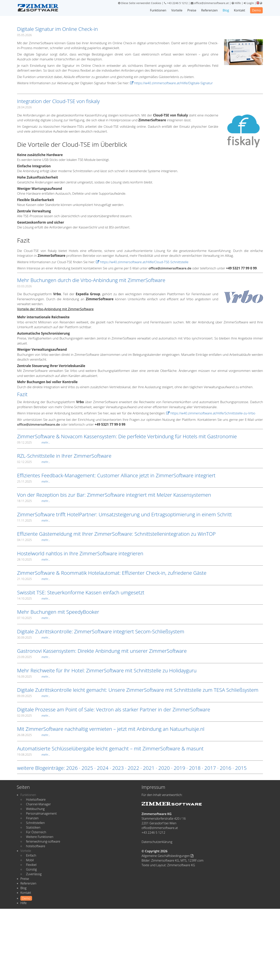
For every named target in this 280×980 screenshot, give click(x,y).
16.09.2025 (34, 676)
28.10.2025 (34, 559)
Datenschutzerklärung (157, 842)
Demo (256, 10)
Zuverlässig (34, 874)
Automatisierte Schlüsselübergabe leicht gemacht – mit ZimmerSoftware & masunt (110, 748)
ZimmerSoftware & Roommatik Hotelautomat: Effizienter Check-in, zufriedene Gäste (112, 573)
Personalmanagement (41, 813)
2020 (164, 768)
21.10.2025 (34, 579)
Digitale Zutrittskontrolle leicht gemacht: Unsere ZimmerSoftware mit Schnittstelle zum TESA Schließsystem (138, 690)
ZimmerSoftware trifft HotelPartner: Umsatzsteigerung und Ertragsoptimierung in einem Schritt (124, 514)
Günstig (31, 869)
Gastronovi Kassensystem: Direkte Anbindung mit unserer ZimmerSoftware (102, 651)
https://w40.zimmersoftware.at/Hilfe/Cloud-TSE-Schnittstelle (142, 262)
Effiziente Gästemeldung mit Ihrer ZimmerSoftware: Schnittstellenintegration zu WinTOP (116, 534)
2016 (226, 768)
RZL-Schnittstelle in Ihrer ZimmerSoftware (64, 456)
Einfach (31, 855)
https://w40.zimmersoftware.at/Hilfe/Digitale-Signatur (171, 83)
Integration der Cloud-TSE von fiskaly (58, 101)
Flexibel (31, 865)
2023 (118, 768)
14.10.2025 (34, 598)
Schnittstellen (35, 823)
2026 (72, 768)
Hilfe (236, 3)
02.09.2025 (34, 715)
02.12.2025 (34, 462)
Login (249, 3)
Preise (192, 10)
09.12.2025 (34, 442)
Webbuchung (35, 809)
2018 (195, 768)
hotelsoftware (36, 846)
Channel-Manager (38, 804)
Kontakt (240, 10)
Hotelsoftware (36, 799)
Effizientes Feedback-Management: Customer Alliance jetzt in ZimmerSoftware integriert (116, 475)
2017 (210, 768)
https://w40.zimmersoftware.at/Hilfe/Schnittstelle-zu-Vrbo (211, 413)
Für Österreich (36, 832)
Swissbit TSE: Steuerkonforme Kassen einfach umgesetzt (81, 592)
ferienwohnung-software (43, 841)
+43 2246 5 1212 (176, 3)
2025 (87, 768)
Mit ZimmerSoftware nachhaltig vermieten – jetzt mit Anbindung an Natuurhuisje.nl (111, 729)
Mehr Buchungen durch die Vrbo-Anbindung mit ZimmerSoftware (91, 280)
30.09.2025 (34, 637)
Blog (226, 10)
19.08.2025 (34, 754)
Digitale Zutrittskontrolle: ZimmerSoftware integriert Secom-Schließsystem (101, 631)
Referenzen (210, 10)
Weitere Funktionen (40, 837)
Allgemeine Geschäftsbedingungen (167, 856)
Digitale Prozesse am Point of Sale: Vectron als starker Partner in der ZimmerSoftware (114, 709)
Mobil (30, 860)
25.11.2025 (34, 481)
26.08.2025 (34, 735)
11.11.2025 (34, 520)
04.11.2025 (34, 540)
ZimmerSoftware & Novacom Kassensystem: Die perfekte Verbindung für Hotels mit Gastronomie (127, 436)
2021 (149, 768)
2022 (133, 768)
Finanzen (32, 818)
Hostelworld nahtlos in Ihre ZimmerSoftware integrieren (80, 553)
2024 (103, 768)
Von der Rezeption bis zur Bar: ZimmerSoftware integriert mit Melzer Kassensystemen (114, 495)
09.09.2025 (34, 696)
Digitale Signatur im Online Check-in (57, 29)
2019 (179, 768)
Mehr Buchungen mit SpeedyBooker (58, 612)
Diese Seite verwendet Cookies (140, 3)
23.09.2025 (34, 657)
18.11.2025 (34, 501)
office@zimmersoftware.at (210, 3)
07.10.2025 (34, 618)
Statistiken (33, 827)
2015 (241, 768)
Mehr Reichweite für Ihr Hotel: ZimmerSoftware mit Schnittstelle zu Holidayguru (107, 670)
